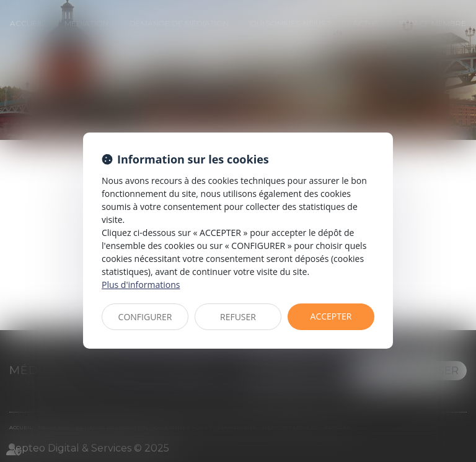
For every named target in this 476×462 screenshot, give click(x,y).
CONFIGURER (145, 317)
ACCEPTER (331, 316)
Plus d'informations (141, 285)
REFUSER (238, 317)
